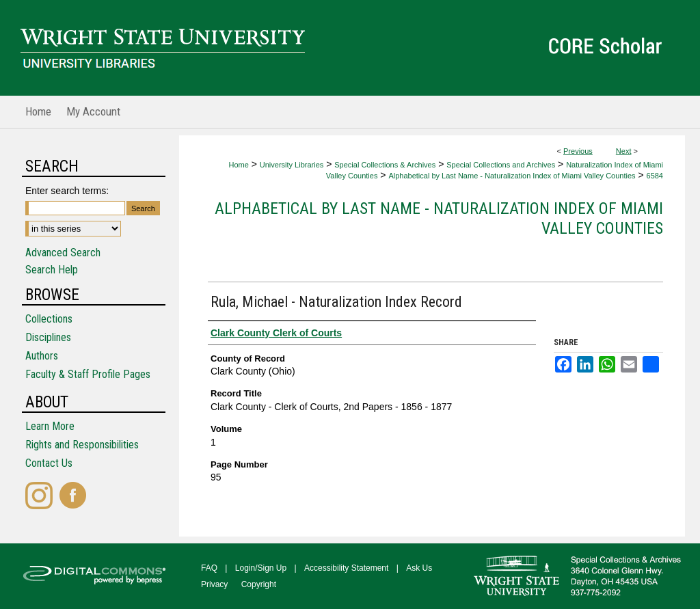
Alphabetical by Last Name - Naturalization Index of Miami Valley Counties (512, 176)
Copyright (259, 584)
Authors (42, 356)
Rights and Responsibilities (82, 445)
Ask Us (419, 568)
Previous (578, 151)
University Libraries (292, 165)
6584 (655, 176)
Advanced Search (63, 253)
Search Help (52, 270)
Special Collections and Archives (501, 165)
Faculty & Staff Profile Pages (88, 374)
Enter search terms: (67, 191)
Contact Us (49, 463)
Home (238, 165)
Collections (49, 319)
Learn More (50, 426)
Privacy (214, 584)
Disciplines (48, 337)
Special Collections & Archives (385, 165)
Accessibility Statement (346, 568)
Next (624, 151)
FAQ (209, 568)
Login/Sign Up (261, 568)
